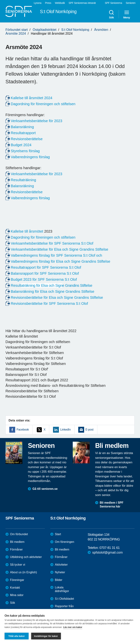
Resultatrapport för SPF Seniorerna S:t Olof (46, 267)
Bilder (59, 580)
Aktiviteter (61, 565)
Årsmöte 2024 (16, 34)
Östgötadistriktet (44, 30)
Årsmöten (101, 30)
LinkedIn (65, 430)
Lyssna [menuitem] (38, 3)
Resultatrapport (23, 133)
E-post (90, 430)
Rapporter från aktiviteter (64, 608)
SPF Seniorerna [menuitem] (113, 3)
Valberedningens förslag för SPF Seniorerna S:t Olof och (56, 255)
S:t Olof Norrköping (75, 30)
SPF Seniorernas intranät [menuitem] (82, 3)
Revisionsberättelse (27, 139)
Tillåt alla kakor (17, 636)
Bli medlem (17, 542)
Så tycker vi (18, 565)
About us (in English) (24, 572)
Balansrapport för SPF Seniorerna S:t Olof (45, 273)
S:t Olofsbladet (64, 599)
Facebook (23, 430)
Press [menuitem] (48, 3)
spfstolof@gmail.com (107, 552)
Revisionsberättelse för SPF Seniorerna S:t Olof (49, 303)
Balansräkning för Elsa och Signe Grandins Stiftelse (52, 291)
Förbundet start (17, 30)
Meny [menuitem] (127, 14)
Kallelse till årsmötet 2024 (32, 98)
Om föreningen (65, 542)
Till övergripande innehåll (0, 0)
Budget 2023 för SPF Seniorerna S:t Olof (44, 279)
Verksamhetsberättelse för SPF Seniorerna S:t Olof (52, 243)
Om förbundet (19, 534)
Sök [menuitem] (111, 14)
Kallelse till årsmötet (27, 231)
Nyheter (60, 572)
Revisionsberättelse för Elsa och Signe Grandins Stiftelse (57, 297)
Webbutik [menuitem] (60, 3)
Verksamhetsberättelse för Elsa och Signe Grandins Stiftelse (60, 249)
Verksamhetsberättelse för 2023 (36, 121)
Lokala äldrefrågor (62, 589)
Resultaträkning (23, 180)
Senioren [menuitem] (131, 3)
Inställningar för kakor (46, 636)
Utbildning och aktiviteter (26, 557)
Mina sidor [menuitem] (17, 595)
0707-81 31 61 (109, 548)
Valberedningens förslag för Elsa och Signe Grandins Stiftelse (61, 261)
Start (58, 534)
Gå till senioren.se (45, 489)
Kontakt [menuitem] (15, 588)
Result (51, 285)
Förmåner (16, 549)
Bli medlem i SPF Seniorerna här (112, 505)
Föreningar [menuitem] (17, 580)
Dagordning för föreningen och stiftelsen (43, 104)
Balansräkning (22, 127)
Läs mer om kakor (73, 627)
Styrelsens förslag (25, 151)
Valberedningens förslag (30, 157)
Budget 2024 (21, 145)
